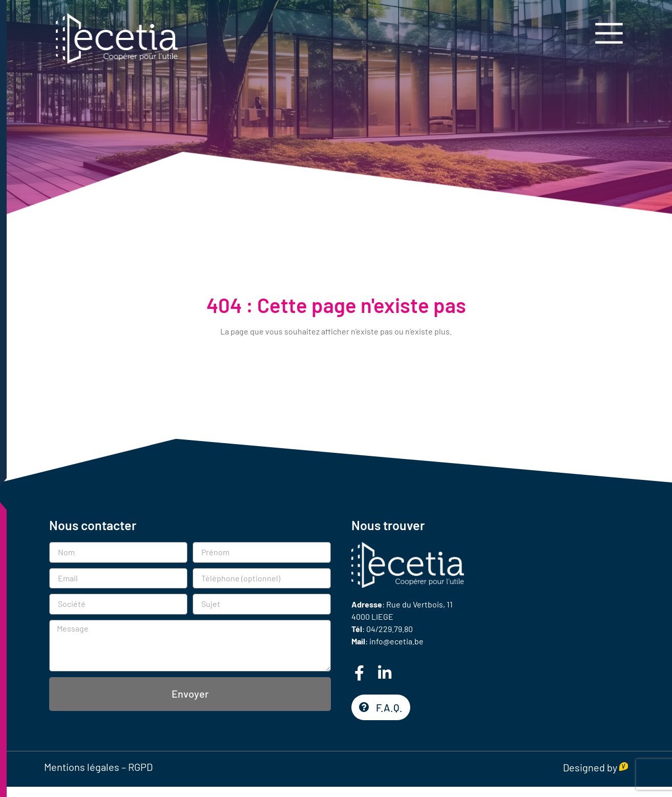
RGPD (140, 767)
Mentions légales (82, 767)
